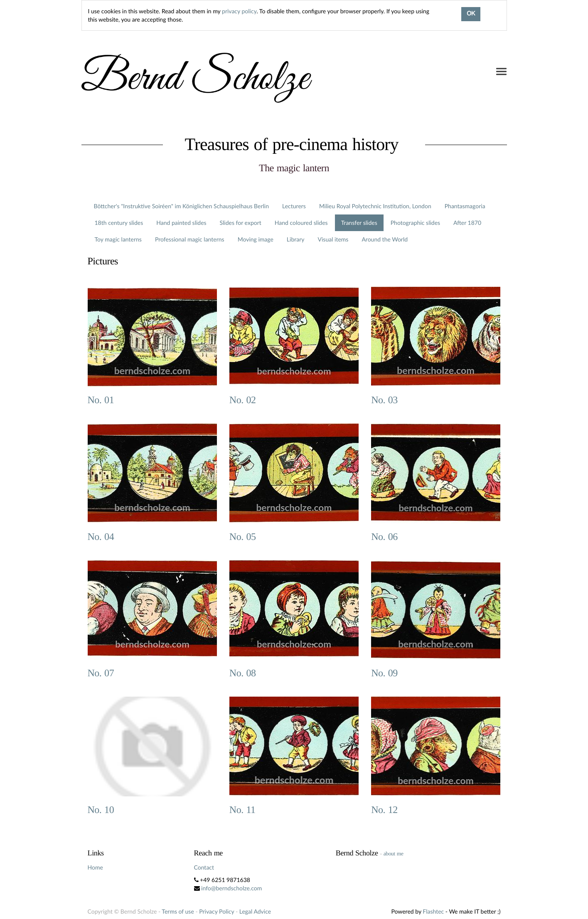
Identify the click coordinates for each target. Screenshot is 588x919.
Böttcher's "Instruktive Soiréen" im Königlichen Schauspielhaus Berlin (182, 206)
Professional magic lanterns (190, 239)
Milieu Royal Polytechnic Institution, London (375, 206)
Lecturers (294, 206)
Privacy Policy (217, 911)
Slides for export (241, 223)
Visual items (333, 239)
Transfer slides (359, 223)
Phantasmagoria (465, 206)
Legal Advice (255, 911)
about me (394, 854)
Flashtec (433, 911)
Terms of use (178, 911)
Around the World (385, 239)
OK (471, 14)
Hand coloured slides (301, 223)
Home (95, 867)
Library (296, 239)
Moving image (256, 239)
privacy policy (239, 11)
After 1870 (467, 223)
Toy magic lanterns (118, 239)
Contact (204, 867)
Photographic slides (415, 223)
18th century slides (119, 223)
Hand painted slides (181, 223)
